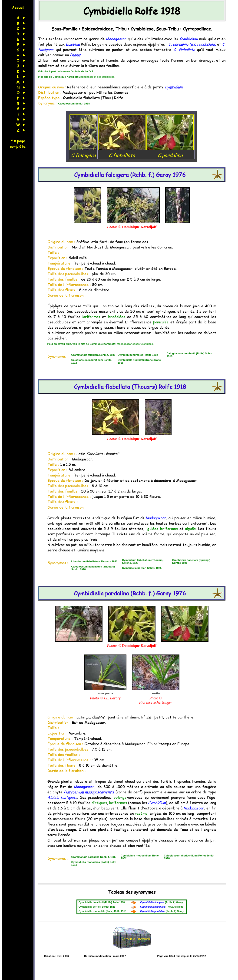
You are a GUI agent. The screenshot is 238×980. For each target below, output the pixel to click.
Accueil (18, 7)
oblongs (120, 797)
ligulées (152, 529)
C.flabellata (122, 152)
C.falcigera (83, 152)
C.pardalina (170, 152)
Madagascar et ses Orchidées (97, 77)
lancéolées (117, 317)
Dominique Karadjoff (139, 227)
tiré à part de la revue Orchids (62, 71)
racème (141, 813)
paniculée (161, 322)
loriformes (91, 317)
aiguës (190, 529)
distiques (99, 803)
